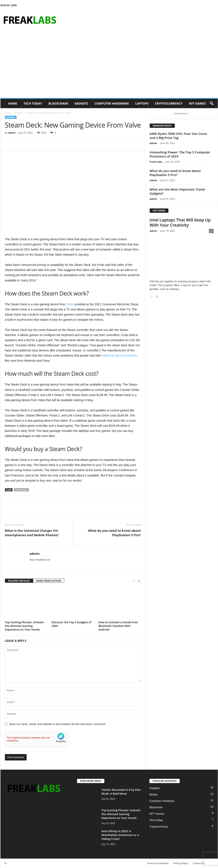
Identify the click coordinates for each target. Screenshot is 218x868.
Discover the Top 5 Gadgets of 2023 (72, 624)
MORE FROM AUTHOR (49, 581)
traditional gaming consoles (120, 355)
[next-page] (139, 581)
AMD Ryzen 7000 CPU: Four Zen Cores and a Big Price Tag (178, 136)
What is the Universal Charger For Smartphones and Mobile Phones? (32, 533)
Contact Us (199, 863)
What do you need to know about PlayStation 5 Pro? (114, 533)
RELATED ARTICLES (19, 581)
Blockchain (58, 103)
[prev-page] (134, 581)
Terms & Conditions (158, 863)
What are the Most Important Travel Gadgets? (177, 191)
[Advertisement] (109, 66)
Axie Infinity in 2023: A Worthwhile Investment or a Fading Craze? (120, 835)
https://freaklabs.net (40, 560)
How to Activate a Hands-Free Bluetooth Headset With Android (118, 626)
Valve (70, 304)
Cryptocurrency (169, 103)
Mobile (153, 794)
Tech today (33, 103)
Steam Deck (21, 490)
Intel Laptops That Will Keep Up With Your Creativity (180, 223)
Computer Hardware (112, 103)
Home (13, 103)
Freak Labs (156, 162)
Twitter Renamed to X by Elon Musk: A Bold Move (121, 792)
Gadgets (81, 103)
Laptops (142, 103)
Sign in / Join (9, 5)
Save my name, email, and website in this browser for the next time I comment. (58, 724)
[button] (211, 103)
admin (12, 133)
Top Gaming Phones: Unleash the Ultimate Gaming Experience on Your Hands (24, 626)
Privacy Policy (181, 863)
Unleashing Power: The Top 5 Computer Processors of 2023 (180, 154)
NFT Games (197, 103)
